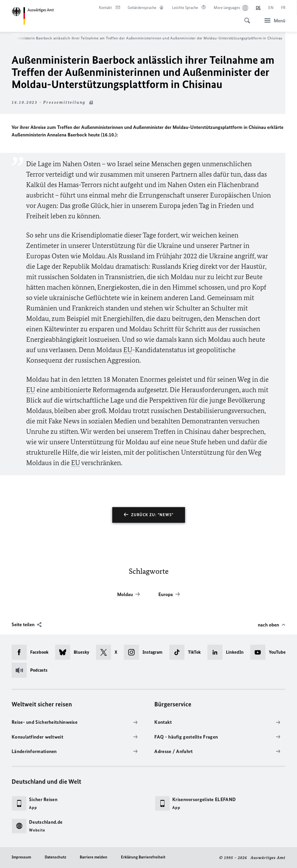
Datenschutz (55, 857)
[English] (271, 8)
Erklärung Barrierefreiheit (143, 857)
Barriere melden (94, 857)
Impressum (21, 857)
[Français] (283, 8)
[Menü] (273, 20)
